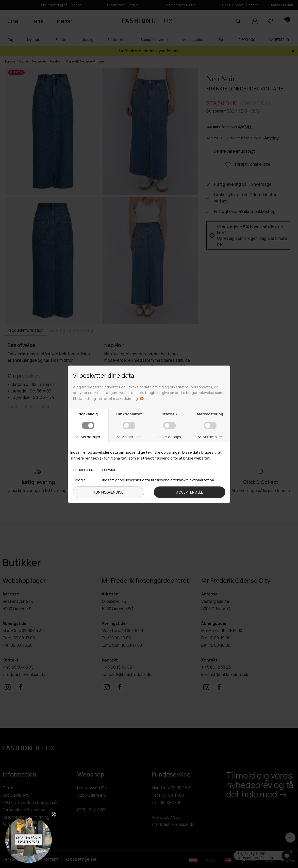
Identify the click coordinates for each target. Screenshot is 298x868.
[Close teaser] (53, 815)
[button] (28, 840)
